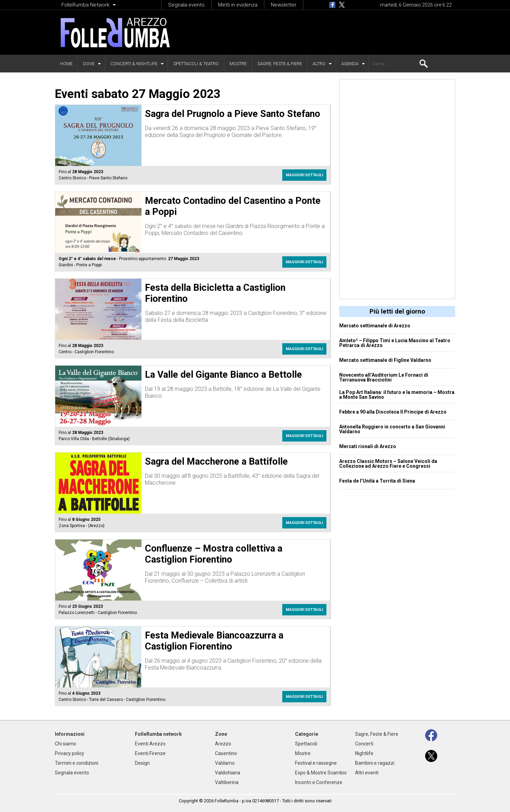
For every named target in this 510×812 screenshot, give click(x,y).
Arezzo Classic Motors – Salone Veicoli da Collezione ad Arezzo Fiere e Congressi (388, 464)
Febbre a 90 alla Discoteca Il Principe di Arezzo (393, 412)
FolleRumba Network (85, 5)
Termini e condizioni (77, 763)
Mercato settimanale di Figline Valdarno (385, 360)
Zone (221, 734)
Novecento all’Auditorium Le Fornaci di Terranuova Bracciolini (384, 377)
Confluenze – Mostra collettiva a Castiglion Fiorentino (214, 554)
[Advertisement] (324, 32)
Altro (319, 64)
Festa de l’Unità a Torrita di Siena (377, 481)
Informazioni (70, 734)
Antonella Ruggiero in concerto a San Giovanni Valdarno (392, 429)
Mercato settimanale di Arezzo (375, 326)
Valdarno (225, 763)
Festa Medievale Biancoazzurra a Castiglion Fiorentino (214, 641)
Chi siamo (66, 744)
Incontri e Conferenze (319, 782)
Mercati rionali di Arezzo (368, 446)
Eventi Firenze (150, 753)
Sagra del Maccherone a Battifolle (216, 462)
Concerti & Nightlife (134, 64)
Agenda (350, 64)
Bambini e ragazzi (375, 763)
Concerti (364, 744)
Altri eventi (367, 773)
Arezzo (223, 744)
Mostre (238, 64)
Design (142, 763)
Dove (89, 64)
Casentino (226, 753)
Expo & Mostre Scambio (321, 773)
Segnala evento (186, 5)
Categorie (307, 734)
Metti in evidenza (238, 5)
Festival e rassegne (316, 763)
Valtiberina (227, 782)
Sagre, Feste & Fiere (280, 64)
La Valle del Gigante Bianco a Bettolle (223, 375)
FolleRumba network (158, 734)
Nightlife (364, 753)
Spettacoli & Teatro (196, 64)
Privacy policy (70, 753)
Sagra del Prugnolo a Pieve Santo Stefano (233, 114)
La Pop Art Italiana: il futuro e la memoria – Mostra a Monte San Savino (397, 395)
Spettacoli (306, 744)
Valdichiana (228, 773)
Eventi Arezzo (150, 744)
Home (66, 64)
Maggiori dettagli (304, 175)
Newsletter (284, 5)
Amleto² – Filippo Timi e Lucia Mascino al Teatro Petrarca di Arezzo (395, 343)
